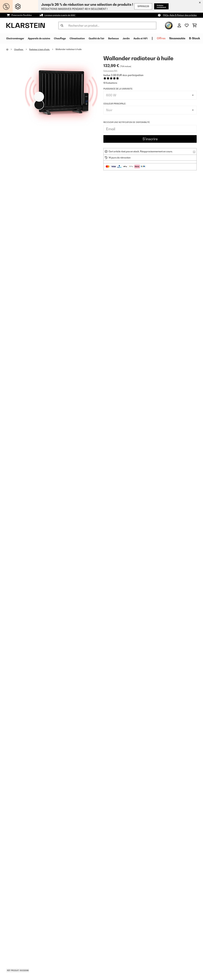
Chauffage (20, 49)
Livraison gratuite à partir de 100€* (63, 15)
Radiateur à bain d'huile (42, 49)
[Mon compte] (179, 26)
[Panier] (195, 26)
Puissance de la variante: (118, 89)
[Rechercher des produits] (107, 26)
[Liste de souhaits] (187, 26)
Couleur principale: (115, 104)
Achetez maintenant (158, 6)
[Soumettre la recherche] (62, 26)
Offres (187, 38)
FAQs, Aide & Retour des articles (180, 15)
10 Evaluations (110, 83)
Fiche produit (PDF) (110, 71)
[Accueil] (10, 49)
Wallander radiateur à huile (73, 49)
